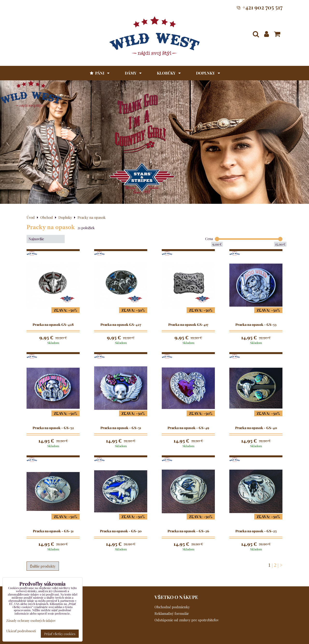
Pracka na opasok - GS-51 (121, 428)
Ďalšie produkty (43, 566)
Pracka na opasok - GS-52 (53, 428)
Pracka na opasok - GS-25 (256, 531)
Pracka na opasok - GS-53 (256, 325)
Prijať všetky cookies (60, 634)
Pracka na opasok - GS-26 (188, 531)
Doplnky (208, 73)
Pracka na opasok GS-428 (53, 325)
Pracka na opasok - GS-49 (188, 428)
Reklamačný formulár (172, 613)
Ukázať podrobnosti (21, 631)
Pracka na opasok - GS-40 (256, 428)
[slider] (217, 239)
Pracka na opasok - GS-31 (53, 531)
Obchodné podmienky (172, 607)
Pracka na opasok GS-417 (188, 325)
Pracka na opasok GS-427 (121, 325)
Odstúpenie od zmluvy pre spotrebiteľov (187, 620)
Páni (99, 73)
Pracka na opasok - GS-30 (121, 531)
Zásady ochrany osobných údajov (31, 620)
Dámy (133, 73)
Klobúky (169, 73)
